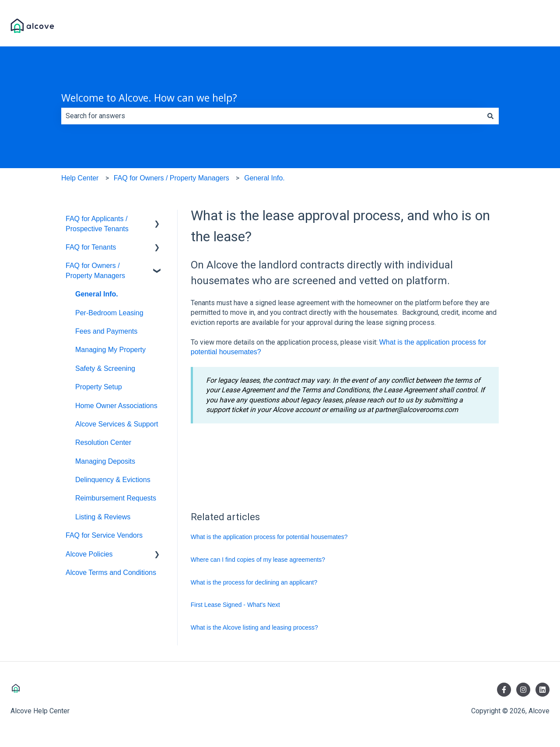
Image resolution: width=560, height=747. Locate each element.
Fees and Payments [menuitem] (106, 331)
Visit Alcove (522, 27)
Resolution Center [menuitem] (103, 442)
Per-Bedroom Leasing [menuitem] (109, 313)
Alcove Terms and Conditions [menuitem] (111, 573)
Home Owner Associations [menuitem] (116, 406)
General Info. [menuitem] (97, 294)
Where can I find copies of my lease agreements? (258, 560)
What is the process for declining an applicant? (254, 582)
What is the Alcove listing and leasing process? (254, 627)
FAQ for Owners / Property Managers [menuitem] (95, 270)
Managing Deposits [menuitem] (105, 461)
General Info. (264, 178)
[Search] (490, 116)
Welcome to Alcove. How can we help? (149, 98)
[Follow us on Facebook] (504, 690)
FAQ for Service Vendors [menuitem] (104, 535)
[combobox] (272, 116)
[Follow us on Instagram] (523, 690)
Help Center (80, 178)
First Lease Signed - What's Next (235, 605)
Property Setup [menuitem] (99, 387)
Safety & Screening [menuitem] (105, 368)
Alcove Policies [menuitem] (89, 554)
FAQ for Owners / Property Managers (171, 178)
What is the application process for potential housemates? (269, 537)
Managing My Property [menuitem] (110, 350)
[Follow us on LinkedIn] (542, 690)
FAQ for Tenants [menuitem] (91, 247)
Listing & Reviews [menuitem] (103, 517)
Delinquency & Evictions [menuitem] (113, 480)
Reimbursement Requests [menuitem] (116, 498)
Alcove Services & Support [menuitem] (117, 424)
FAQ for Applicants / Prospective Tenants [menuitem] (97, 224)
